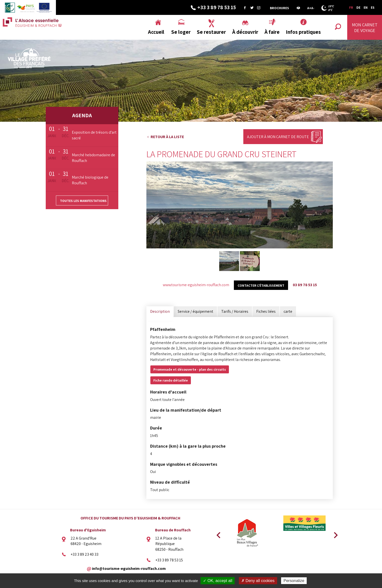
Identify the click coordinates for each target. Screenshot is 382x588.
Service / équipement (195, 311)
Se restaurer (211, 32)
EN (366, 7)
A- (313, 8)
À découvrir (245, 32)
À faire (272, 32)
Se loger (181, 32)
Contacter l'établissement (261, 285)
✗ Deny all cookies (258, 581)
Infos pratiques (303, 32)
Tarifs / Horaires (235, 311)
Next (334, 534)
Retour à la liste (167, 137)
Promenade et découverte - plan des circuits (190, 369)
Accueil (156, 32)
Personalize (294, 581)
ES (373, 7)
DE (358, 7)
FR (351, 7)
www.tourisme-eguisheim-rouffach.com (196, 285)
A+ (309, 8)
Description (160, 311)
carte (288, 311)
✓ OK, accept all (218, 581)
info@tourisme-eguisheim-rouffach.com (129, 568)
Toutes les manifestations (83, 201)
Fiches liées (266, 311)
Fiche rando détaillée (171, 380)
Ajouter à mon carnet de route (278, 137)
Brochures (279, 8)
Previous (218, 534)
